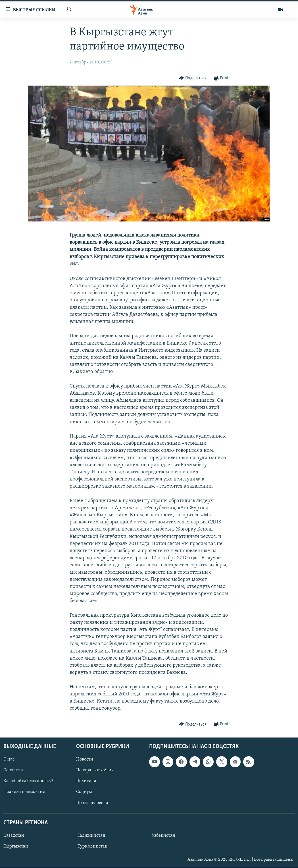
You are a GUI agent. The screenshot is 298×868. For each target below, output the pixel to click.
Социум (84, 792)
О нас (9, 760)
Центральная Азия (95, 770)
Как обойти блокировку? (28, 781)
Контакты (13, 770)
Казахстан (14, 836)
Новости (85, 760)
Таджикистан (91, 836)
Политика (86, 781)
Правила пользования (26, 792)
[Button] (193, 78)
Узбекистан (163, 836)
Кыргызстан (16, 846)
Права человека (92, 803)
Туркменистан (93, 846)
